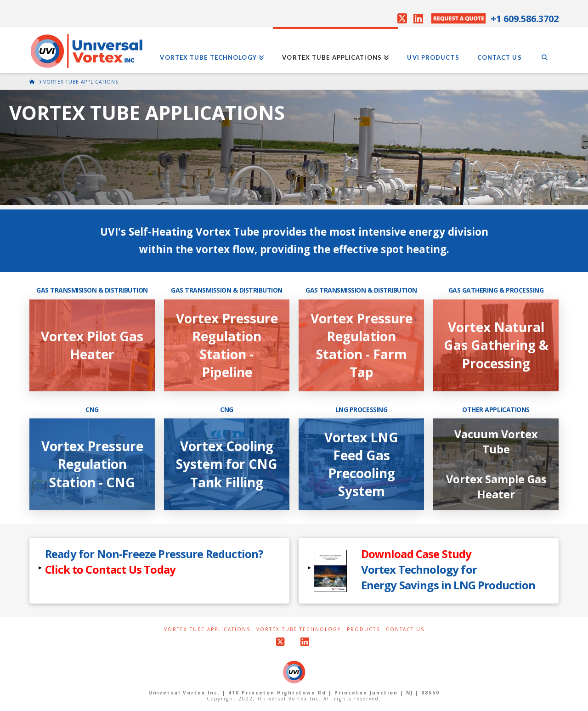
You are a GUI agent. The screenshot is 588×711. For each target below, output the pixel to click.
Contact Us (405, 629)
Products (363, 629)
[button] (159, 571)
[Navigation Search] (545, 50)
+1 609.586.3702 (525, 19)
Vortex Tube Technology (299, 629)
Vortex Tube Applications (207, 629)
